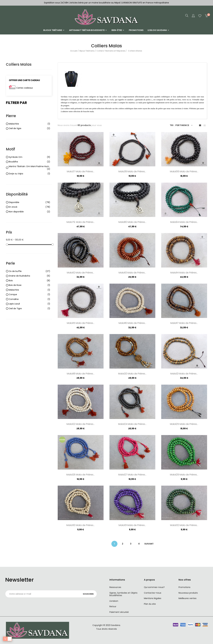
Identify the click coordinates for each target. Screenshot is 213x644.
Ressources (115, 587)
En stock (29, 207)
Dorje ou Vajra (29, 174)
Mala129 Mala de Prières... (184, 475)
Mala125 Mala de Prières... (184, 424)
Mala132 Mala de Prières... (184, 525)
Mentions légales (153, 598)
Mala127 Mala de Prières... (132, 475)
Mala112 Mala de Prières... (81, 273)
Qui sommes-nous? (154, 587)
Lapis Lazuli (29, 304)
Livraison (114, 601)
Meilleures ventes (187, 598)
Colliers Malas (19, 64)
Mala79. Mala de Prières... (81, 222)
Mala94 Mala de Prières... (184, 222)
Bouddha (29, 162)
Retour (113, 606)
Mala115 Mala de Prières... (81, 323)
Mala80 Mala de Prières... (132, 222)
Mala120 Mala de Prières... (132, 374)
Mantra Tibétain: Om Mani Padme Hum (29, 168)
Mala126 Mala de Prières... (81, 475)
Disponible (29, 202)
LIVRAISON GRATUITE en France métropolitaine (145, 3)
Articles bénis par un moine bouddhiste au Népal (95, 3)
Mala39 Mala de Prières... (132, 172)
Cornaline (29, 299)
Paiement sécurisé (119, 612)
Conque (29, 295)
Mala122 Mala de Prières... (81, 424)
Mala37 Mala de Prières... (81, 172)
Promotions (184, 587)
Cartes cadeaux (25, 88)
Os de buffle (29, 271)
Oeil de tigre (29, 129)
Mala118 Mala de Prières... (81, 374)
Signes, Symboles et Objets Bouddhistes (123, 594)
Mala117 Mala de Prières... (184, 323)
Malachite (29, 124)
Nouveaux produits (188, 593)
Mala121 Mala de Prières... (184, 374)
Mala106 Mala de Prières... (184, 172)
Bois (29, 281)
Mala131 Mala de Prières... (132, 525)
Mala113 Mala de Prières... (132, 273)
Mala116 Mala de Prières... (132, 323)
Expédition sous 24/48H (57, 3)
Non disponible (29, 212)
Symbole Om (29, 157)
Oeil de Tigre (29, 309)
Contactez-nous (153, 593)
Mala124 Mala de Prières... (132, 424)
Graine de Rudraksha (29, 276)
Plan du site (150, 604)
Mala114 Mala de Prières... (184, 273)
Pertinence (184, 125)
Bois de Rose (29, 285)
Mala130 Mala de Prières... (81, 525)
